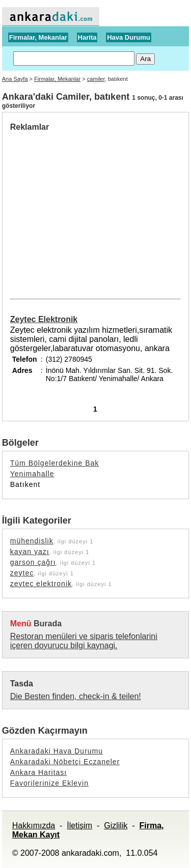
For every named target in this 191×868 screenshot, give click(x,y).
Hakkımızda (34, 826)
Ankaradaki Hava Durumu (57, 751)
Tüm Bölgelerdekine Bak (55, 463)
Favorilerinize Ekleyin (49, 783)
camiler (96, 79)
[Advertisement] (96, 208)
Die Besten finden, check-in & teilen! (76, 696)
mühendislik (32, 541)
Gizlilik (116, 826)
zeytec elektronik (41, 584)
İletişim (79, 826)
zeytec (22, 573)
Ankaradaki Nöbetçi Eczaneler (65, 762)
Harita (87, 37)
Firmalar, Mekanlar (38, 37)
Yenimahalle (32, 474)
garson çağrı (33, 562)
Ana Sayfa (15, 79)
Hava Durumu (129, 37)
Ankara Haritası (38, 772)
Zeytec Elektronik (44, 319)
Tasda (22, 684)
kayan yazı (30, 552)
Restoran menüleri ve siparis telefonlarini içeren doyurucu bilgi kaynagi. (84, 641)
